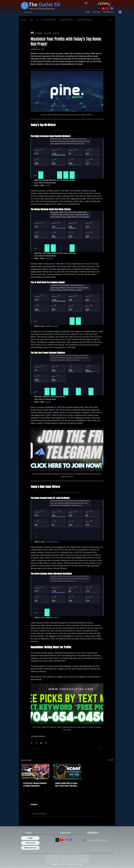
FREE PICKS (30, 843)
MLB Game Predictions (38, 736)
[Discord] (112, 8)
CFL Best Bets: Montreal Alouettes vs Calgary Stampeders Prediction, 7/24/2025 (35, 785)
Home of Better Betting (41, 9)
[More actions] (102, 33)
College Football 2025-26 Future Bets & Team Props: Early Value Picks (66, 785)
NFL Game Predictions (49, 20)
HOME (30, 838)
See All (111, 760)
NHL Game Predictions (67, 20)
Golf (31, 20)
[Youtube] (103, 8)
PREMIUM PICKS (30, 848)
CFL (37, 20)
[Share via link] (46, 743)
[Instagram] (108, 8)
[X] (99, 8)
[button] (120, 11)
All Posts (23, 20)
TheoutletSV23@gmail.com (98, 840)
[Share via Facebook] (32, 743)
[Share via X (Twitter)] (36, 743)
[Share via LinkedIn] (41, 743)
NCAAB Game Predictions (85, 20)
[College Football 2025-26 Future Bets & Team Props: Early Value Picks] (67, 772)
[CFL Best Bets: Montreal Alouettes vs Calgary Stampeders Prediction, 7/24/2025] (35, 772)
